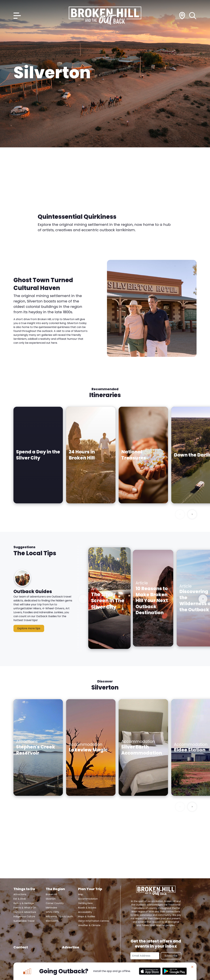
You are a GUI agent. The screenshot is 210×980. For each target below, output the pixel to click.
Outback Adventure (25, 912)
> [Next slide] (192, 514)
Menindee (51, 908)
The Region (55, 889)
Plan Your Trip (90, 889)
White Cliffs (52, 912)
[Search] (193, 16)
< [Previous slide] (180, 514)
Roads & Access (87, 908)
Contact (21, 947)
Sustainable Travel (24, 921)
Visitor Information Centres (94, 921)
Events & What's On (25, 908)
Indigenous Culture (24, 916)
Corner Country (55, 903)
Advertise (71, 947)
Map (81, 894)
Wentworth (52, 921)
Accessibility (85, 912)
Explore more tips (29, 628)
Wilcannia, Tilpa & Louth (59, 916)
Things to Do (24, 889)
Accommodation (88, 899)
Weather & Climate (89, 925)
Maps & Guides (87, 916)
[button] (43, 603)
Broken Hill (51, 894)
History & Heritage (24, 903)
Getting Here (85, 903)
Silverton (51, 899)
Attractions (20, 894)
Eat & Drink (20, 899)
